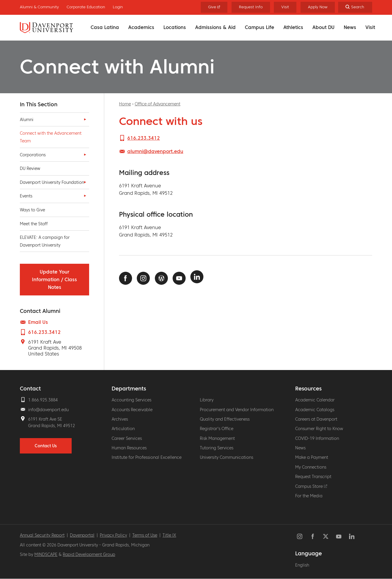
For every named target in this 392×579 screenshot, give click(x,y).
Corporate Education (86, 7)
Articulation (123, 429)
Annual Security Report (42, 535)
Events (26, 196)
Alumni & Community (39, 7)
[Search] (355, 7)
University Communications (226, 457)
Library (207, 400)
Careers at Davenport (316, 419)
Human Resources (129, 448)
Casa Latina (105, 27)
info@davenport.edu (48, 410)
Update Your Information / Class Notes (54, 279)
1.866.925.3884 (43, 400)
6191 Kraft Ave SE (45, 419)
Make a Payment (312, 457)
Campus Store (311, 486)
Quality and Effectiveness (225, 419)
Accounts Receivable (132, 410)
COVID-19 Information (317, 438)
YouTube (339, 536)
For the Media (309, 496)
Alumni (27, 120)
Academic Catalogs (315, 410)
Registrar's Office (217, 429)
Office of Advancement (158, 104)
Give (214, 7)
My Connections (311, 467)
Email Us (38, 322)
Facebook (126, 278)
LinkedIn (197, 277)
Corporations (33, 155)
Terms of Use (145, 535)
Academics (141, 27)
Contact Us (46, 446)
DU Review (30, 168)
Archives (120, 419)
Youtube (179, 278)
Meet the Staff (34, 224)
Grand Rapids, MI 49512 (52, 426)
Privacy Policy (113, 535)
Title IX (169, 535)
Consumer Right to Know (319, 429)
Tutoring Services (217, 448)
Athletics (293, 27)
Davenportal (82, 535)
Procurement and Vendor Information (237, 410)
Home (125, 104)
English (302, 565)
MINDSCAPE (46, 554)
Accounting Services (131, 400)
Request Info (251, 7)
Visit (370, 27)
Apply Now (318, 7)
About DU (323, 27)
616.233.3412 (44, 332)
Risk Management (217, 438)
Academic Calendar (315, 400)
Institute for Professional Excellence (147, 457)
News (350, 27)
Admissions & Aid (215, 27)
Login (118, 7)
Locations (175, 27)
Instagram (143, 278)
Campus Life (260, 27)
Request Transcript (313, 477)
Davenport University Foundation (52, 182)
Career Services (127, 438)
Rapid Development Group (89, 554)
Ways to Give (32, 210)
